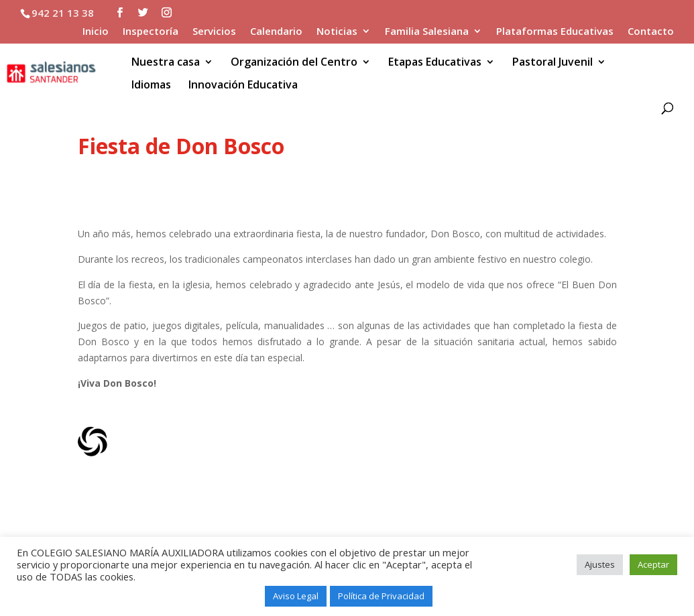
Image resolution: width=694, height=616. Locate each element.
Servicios (214, 32)
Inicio (96, 32)
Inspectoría (151, 32)
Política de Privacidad (381, 596)
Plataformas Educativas (555, 32)
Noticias (337, 32)
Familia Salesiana (427, 32)
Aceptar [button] (653, 564)
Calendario (276, 32)
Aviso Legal (296, 596)
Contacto (651, 32)
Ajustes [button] (600, 564)
